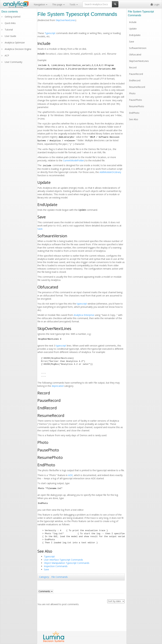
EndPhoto (134, 113)
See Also (134, 119)
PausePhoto (136, 100)
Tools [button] (74, 4)
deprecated (58, 386)
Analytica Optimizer (15, 43)
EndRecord (135, 80)
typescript (82, 304)
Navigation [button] (41, 4)
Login (155, 4)
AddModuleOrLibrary (110, 172)
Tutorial (9, 30)
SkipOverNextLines (66, 20)
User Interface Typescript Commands (63, 560)
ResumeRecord (137, 87)
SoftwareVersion (138, 48)
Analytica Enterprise (84, 315)
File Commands (60, 577)
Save (40, 229)
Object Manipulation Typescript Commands (67, 563)
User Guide (10, 36)
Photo (132, 93)
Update (133, 29)
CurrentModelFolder (73, 160)
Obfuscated (135, 55)
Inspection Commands (56, 566)
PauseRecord (136, 74)
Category (44, 577)
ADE (70, 475)
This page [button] (58, 4)
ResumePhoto (137, 106)
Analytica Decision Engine (18, 49)
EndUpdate (135, 35)
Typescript (50, 33)
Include (133, 22)
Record (133, 67)
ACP (7, 55)
